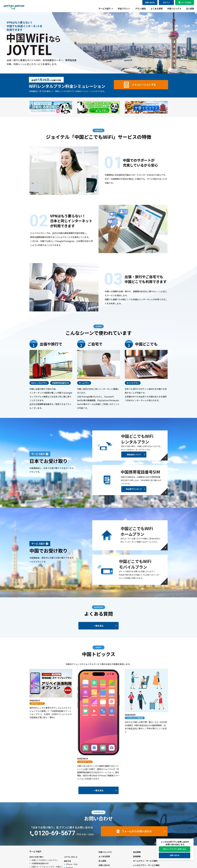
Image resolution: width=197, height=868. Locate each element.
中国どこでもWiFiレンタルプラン (45, 860)
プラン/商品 (140, 9)
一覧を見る (98, 626)
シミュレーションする (144, 85)
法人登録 (190, 9)
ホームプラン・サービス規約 (145, 861)
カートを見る (186, 2)
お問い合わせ (150, 2)
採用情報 (137, 856)
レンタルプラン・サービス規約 (146, 865)
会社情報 (137, 852)
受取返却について (134, 455)
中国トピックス (174, 9)
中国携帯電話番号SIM (40, 863)
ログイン (166, 2)
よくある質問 (157, 9)
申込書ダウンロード (134, 489)
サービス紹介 (105, 9)
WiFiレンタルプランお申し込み (175, 849)
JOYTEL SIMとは (71, 857)
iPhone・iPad (72, 864)
